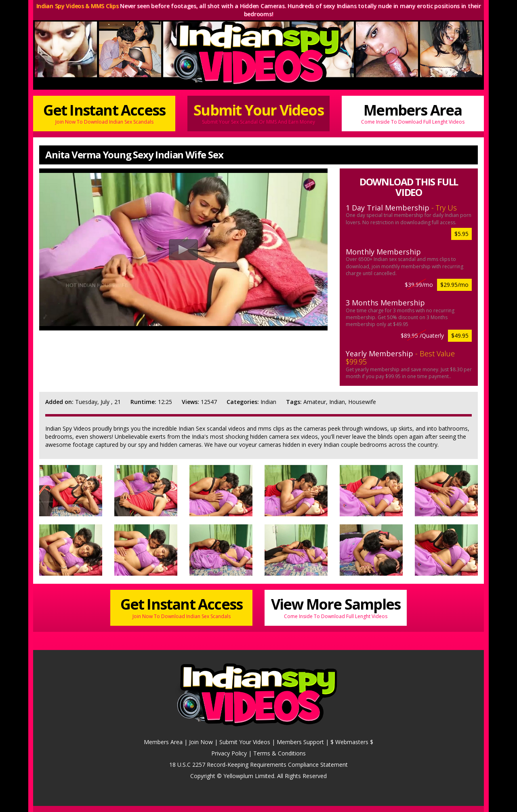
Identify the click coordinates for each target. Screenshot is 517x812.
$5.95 (461, 234)
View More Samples (336, 607)
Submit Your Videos (258, 113)
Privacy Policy (229, 753)
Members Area (413, 113)
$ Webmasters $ (352, 742)
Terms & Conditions (280, 753)
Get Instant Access (104, 113)
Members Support (300, 742)
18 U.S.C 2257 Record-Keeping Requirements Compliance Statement (258, 765)
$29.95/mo (454, 285)
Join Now (201, 742)
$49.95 (460, 336)
